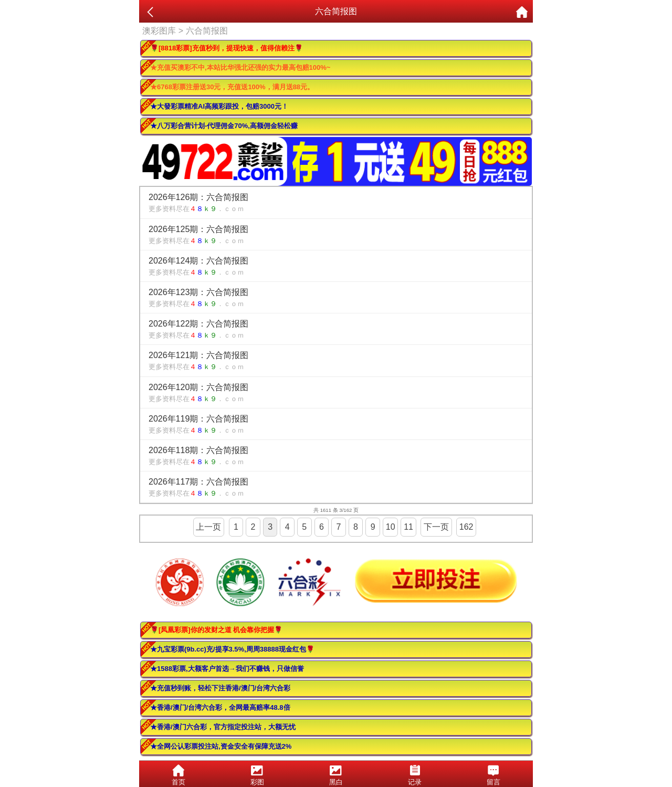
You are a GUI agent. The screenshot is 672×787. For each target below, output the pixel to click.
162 (466, 527)
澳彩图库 (159, 31)
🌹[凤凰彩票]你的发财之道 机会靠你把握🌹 (216, 630)
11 (408, 527)
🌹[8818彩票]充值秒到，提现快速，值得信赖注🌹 (227, 48)
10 (391, 527)
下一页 (436, 527)
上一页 (208, 527)
